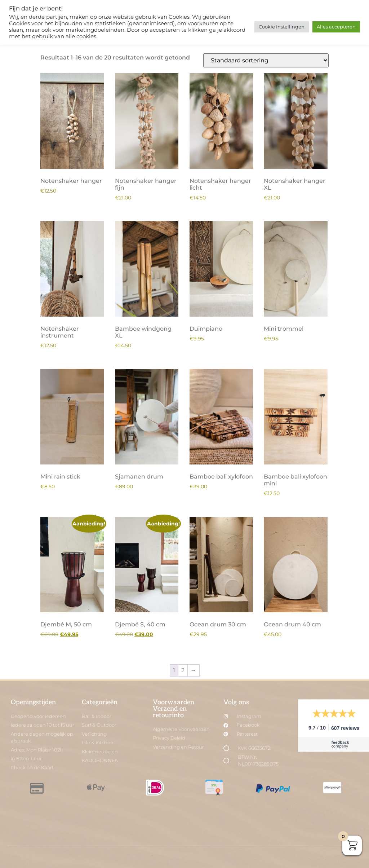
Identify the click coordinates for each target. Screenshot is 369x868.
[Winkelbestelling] (266, 60)
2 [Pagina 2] (183, 670)
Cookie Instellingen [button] (282, 27)
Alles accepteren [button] (336, 27)
